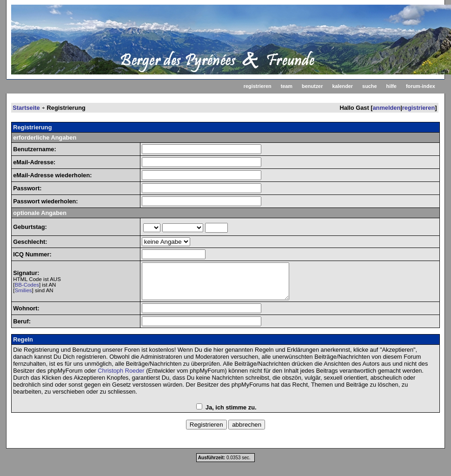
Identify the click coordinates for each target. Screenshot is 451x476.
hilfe (391, 86)
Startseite (26, 108)
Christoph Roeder (121, 378)
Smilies (23, 294)
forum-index (421, 86)
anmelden (387, 108)
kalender (342, 86)
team (287, 86)
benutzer (312, 86)
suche (369, 86)
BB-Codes (27, 288)
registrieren (258, 86)
